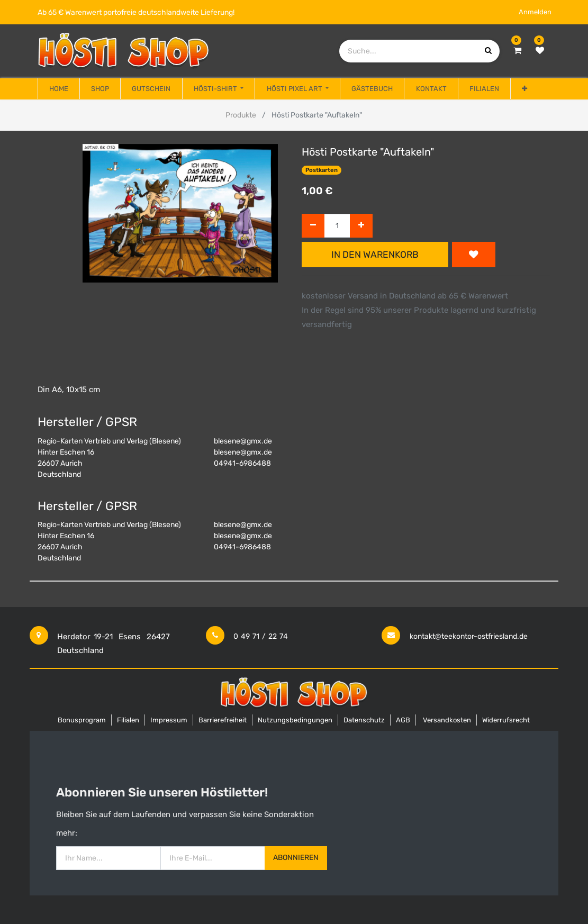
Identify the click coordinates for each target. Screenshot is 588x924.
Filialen (128, 720)
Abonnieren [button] (296, 858)
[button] (524, 89)
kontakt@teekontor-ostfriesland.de (469, 636)
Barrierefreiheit (223, 720)
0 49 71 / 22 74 (261, 636)
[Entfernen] (313, 226)
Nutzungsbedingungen (295, 720)
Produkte (241, 115)
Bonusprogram (82, 720)
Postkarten (322, 170)
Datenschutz (364, 720)
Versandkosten (447, 720)
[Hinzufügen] (361, 226)
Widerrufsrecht (506, 720)
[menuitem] (59, 89)
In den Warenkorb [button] (375, 255)
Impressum (169, 720)
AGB (403, 720)
